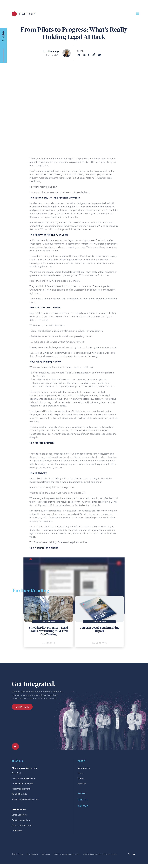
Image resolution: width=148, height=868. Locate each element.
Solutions (18, 761)
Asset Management (21, 789)
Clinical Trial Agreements (23, 778)
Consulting (17, 830)
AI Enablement (19, 810)
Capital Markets (19, 794)
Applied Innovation (21, 820)
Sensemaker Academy (22, 825)
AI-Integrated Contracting (25, 768)
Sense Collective (19, 815)
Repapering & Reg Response (25, 799)
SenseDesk (17, 773)
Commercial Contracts (22, 784)
